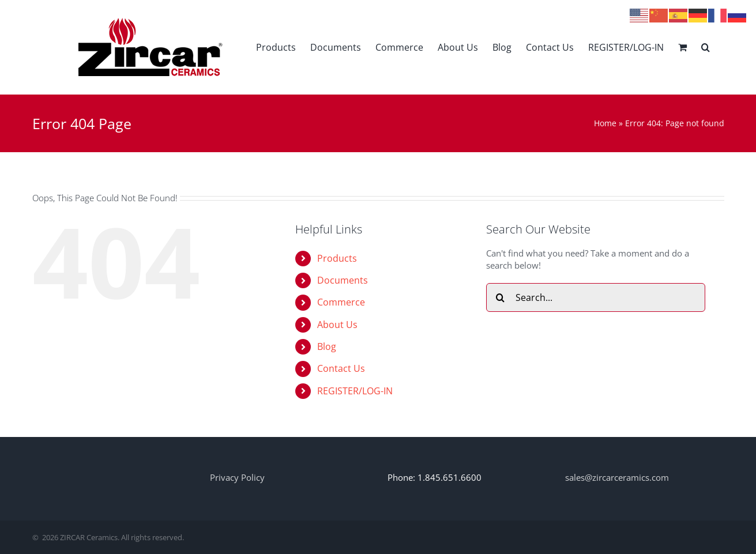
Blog (327, 346)
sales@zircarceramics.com (617, 477)
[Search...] (596, 297)
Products (337, 258)
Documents (343, 280)
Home (605, 123)
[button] (706, 47)
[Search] (501, 297)
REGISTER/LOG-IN (355, 391)
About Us (337, 325)
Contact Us (341, 368)
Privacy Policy (237, 477)
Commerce (341, 302)
